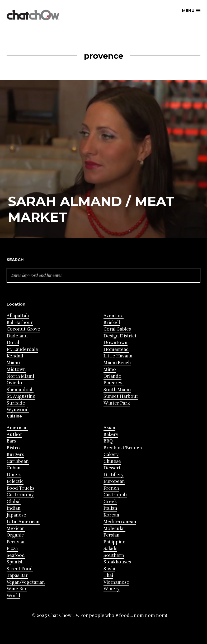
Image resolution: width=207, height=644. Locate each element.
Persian (112, 535)
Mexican (16, 529)
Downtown (116, 343)
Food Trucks (20, 488)
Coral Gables (117, 329)
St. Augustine (21, 396)
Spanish (15, 562)
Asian (109, 428)
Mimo (110, 369)
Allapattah (18, 316)
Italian (110, 508)
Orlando (112, 376)
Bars (11, 441)
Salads (110, 549)
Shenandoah (20, 390)
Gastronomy (20, 495)
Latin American (23, 522)
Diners (14, 475)
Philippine (114, 542)
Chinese (112, 461)
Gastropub (115, 495)
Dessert (112, 468)
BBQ (108, 441)
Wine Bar (17, 589)
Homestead (116, 349)
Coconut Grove (23, 329)
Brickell (112, 323)
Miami (13, 363)
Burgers (15, 454)
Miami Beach (117, 363)
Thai (108, 575)
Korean (111, 515)
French (111, 488)
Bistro (13, 448)
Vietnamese (116, 582)
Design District (120, 336)
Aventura (114, 316)
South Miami (117, 390)
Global (14, 502)
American (17, 428)
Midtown (16, 369)
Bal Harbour (20, 323)
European (114, 481)
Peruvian (16, 542)
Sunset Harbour (121, 396)
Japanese (16, 515)
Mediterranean (120, 522)
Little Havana (118, 356)
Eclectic (15, 481)
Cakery (111, 454)
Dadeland (17, 336)
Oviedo (14, 383)
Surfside (16, 403)
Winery (112, 589)
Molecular (114, 529)
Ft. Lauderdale (22, 349)
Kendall (15, 356)
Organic (15, 535)
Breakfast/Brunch (123, 448)
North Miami (20, 376)
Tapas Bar (17, 575)
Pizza (12, 549)
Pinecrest (114, 383)
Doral (13, 343)
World (13, 596)
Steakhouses (117, 562)
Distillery (114, 475)
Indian (14, 508)
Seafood (16, 555)
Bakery (111, 434)
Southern (114, 555)
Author (14, 434)
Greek (110, 502)
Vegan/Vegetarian (26, 582)
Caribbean (18, 461)
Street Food (20, 569)
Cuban (14, 468)
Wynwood (18, 410)
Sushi (109, 569)
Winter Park (117, 403)
